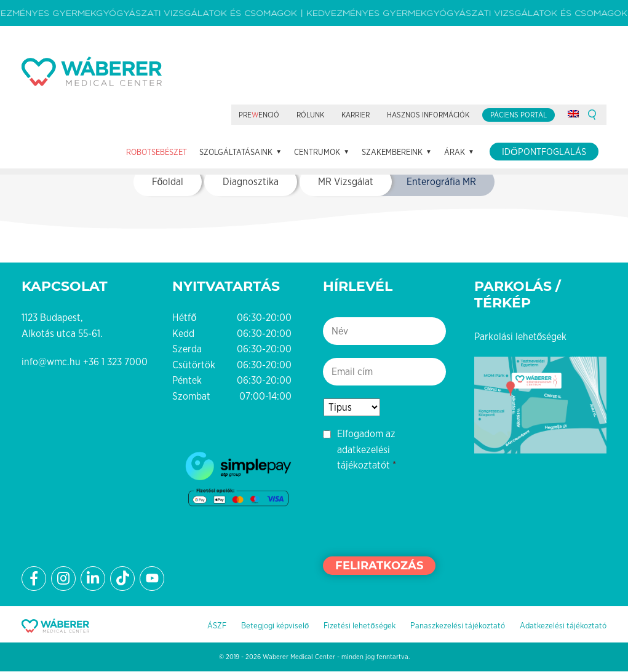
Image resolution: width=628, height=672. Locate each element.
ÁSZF (217, 626)
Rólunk (310, 116)
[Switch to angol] (573, 114)
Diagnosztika (251, 182)
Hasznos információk (428, 116)
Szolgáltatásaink (236, 153)
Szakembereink (392, 153)
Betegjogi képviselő (275, 626)
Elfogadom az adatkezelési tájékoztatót (366, 450)
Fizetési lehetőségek (359, 626)
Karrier (356, 116)
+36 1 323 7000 (115, 362)
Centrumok (317, 153)
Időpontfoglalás (544, 152)
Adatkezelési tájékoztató (563, 626)
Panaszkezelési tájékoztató (458, 626)
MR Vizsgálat (346, 182)
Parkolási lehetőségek (521, 337)
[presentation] (416, 513)
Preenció (259, 116)
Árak (455, 153)
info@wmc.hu (51, 362)
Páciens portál (519, 116)
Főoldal (168, 182)
